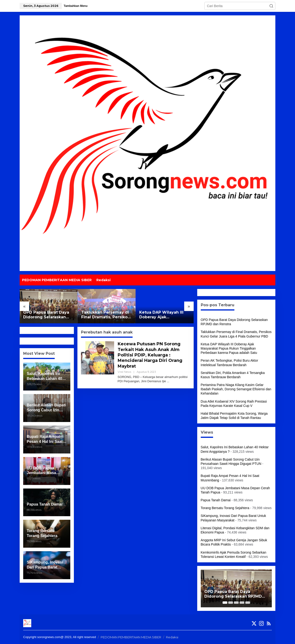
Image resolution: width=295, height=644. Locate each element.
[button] (271, 6)
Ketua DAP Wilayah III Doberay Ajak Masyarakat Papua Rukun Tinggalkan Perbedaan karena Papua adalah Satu (165, 315)
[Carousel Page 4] (242, 603)
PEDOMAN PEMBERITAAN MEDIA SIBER (131, 637)
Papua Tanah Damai (216, 500)
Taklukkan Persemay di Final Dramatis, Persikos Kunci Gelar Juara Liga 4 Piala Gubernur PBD (106, 315)
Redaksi (172, 637)
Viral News (124, 372)
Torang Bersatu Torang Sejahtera (225, 508)
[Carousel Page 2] (231, 603)
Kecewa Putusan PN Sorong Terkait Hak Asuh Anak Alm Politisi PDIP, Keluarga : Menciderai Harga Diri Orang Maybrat (150, 355)
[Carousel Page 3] (236, 603)
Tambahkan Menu (76, 6)
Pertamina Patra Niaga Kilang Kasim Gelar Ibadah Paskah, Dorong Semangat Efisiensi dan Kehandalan (236, 389)
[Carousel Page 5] (248, 603)
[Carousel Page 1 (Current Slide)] (225, 603)
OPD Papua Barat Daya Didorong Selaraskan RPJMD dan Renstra (46, 315)
